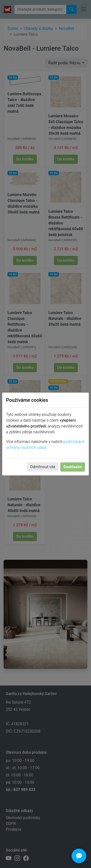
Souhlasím (73, 467)
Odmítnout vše (43, 467)
